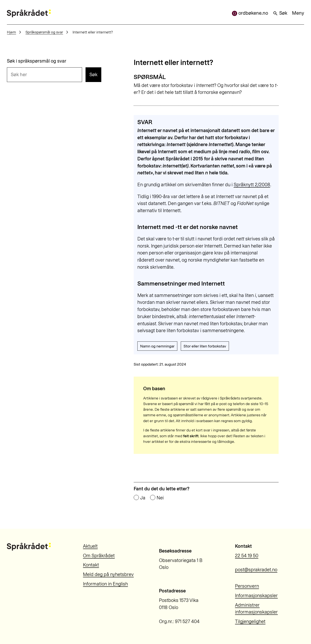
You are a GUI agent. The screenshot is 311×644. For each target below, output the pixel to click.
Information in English (105, 584)
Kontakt (91, 565)
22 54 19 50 (247, 556)
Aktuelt (90, 546)
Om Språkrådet (99, 556)
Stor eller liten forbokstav (205, 346)
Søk (280, 13)
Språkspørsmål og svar (44, 32)
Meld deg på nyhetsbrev (108, 574)
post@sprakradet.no (256, 570)
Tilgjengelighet (250, 621)
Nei (160, 498)
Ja (143, 498)
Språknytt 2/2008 (252, 185)
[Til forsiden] (29, 13)
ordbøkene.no (250, 13)
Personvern (247, 586)
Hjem (11, 32)
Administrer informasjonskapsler (256, 609)
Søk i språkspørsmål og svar (37, 61)
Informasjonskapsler (256, 596)
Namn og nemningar (157, 346)
